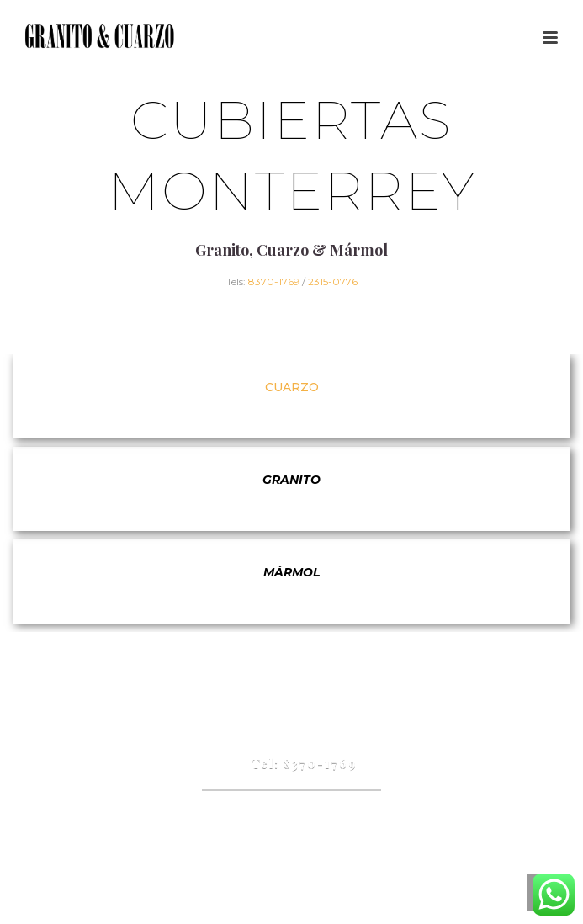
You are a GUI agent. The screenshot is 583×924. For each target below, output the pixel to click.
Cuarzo (292, 387)
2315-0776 (333, 281)
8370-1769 (274, 281)
